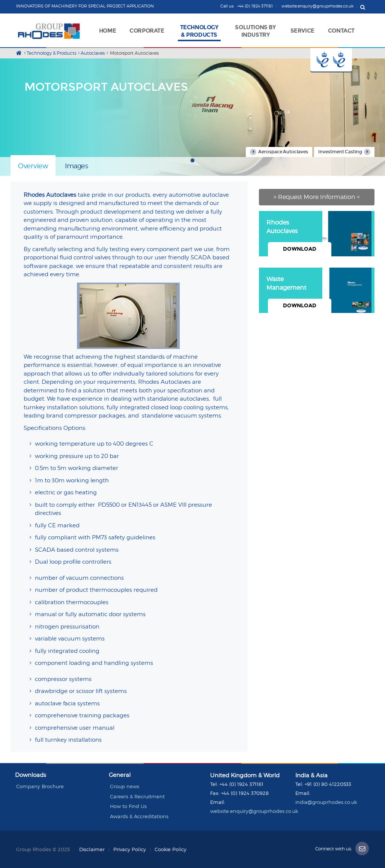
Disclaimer (92, 849)
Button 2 (342, 60)
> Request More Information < (317, 197)
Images (76, 166)
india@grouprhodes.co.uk (326, 802)
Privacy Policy (130, 849)
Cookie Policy (171, 849)
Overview (33, 166)
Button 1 (321, 60)
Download (300, 249)
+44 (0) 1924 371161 (241, 784)
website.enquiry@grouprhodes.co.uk (254, 811)
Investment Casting (344, 152)
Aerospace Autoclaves (279, 152)
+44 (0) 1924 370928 (245, 793)
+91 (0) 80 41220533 (328, 784)
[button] (147, 30)
